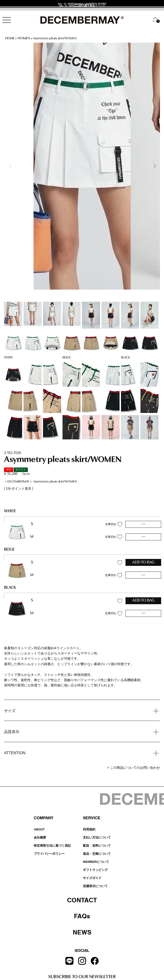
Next (154, 166)
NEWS (82, 932)
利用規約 (89, 829)
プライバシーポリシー (49, 854)
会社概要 (40, 837)
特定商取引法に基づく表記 (52, 846)
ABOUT (39, 829)
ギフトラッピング (95, 870)
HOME (10, 38)
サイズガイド (92, 878)
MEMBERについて (96, 862)
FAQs (82, 916)
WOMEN (24, 38)
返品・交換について (97, 854)
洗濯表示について (95, 886)
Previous (10, 166)
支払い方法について (97, 837)
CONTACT (82, 900)
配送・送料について (97, 846)
